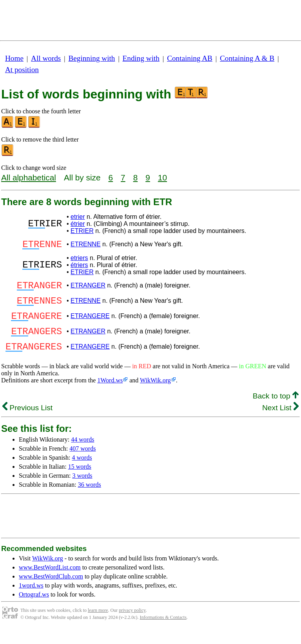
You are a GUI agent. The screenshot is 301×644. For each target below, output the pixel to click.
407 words (83, 463)
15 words (80, 481)
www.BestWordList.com (50, 581)
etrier (78, 217)
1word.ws (31, 599)
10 (162, 177)
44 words (83, 454)
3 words (82, 490)
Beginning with (92, 58)
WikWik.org (155, 394)
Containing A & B (247, 58)
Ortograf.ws (34, 609)
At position (22, 70)
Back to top (276, 410)
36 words (90, 499)
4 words (82, 472)
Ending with (141, 58)
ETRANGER (88, 289)
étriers (79, 267)
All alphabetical (29, 177)
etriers (79, 260)
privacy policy (132, 624)
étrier (78, 224)
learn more (98, 624)
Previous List (27, 422)
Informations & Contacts (163, 631)
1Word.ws (110, 394)
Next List (280, 422)
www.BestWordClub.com (51, 590)
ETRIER (82, 231)
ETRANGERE (90, 324)
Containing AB (190, 58)
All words (46, 58)
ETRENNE (85, 245)
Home (14, 58)
